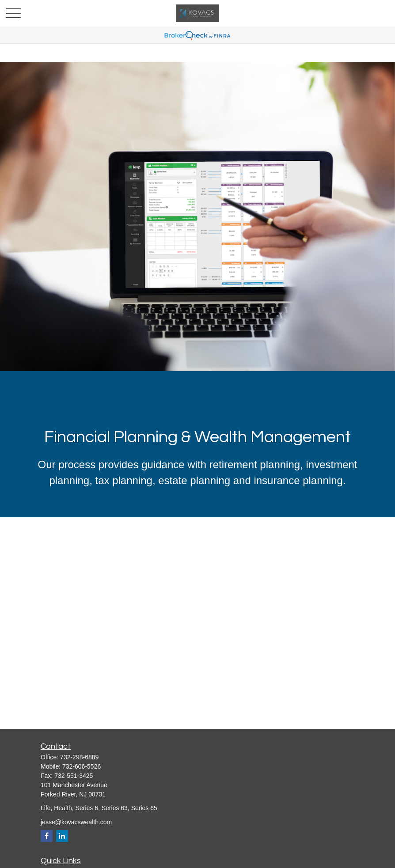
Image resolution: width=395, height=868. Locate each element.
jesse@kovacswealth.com (76, 822)
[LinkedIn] (62, 836)
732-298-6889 (79, 757)
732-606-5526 (82, 766)
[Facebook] (47, 836)
